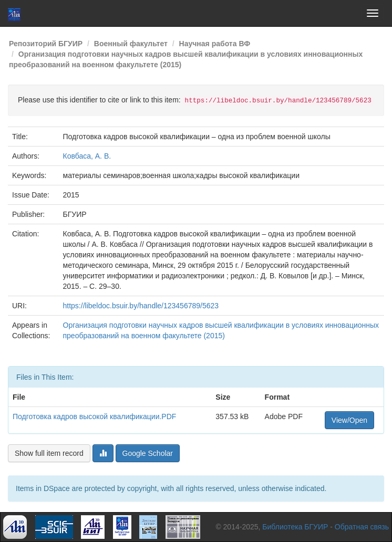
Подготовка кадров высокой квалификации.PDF (94, 416)
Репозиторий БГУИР (46, 44)
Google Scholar (148, 453)
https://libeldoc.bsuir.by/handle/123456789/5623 (141, 306)
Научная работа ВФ (215, 44)
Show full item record (49, 453)
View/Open (349, 420)
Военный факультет (131, 44)
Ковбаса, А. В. (87, 156)
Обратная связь (362, 527)
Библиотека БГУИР (295, 527)
